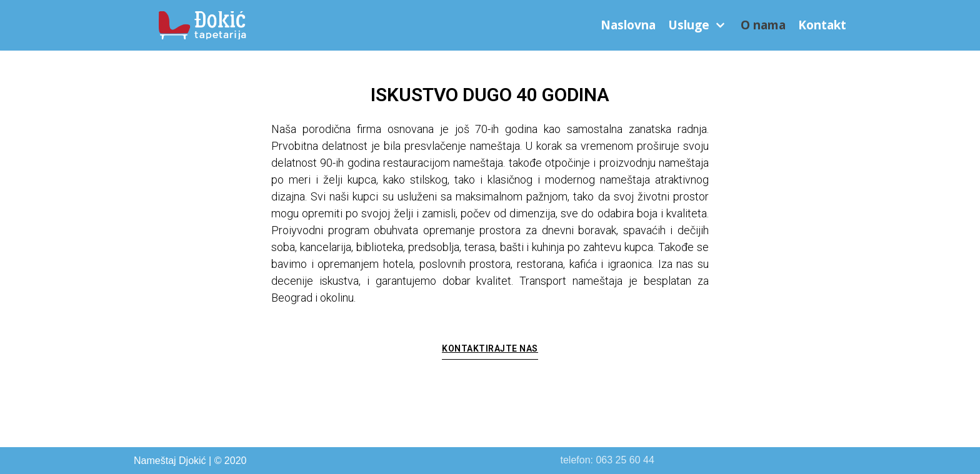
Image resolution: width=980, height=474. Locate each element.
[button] (490, 352)
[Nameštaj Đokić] (205, 25)
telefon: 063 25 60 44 (607, 460)
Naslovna (628, 25)
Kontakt (822, 25)
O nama (763, 25)
